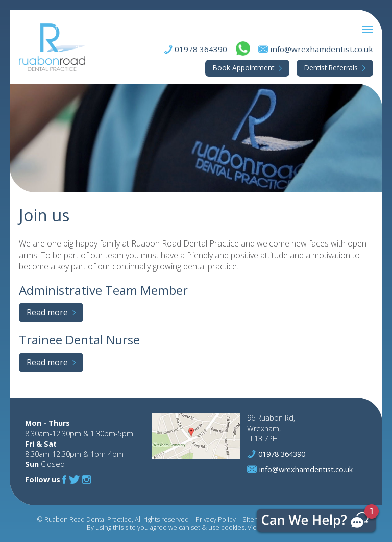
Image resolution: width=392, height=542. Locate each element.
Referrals (331, 68)
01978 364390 (201, 49)
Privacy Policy (216, 519)
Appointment (243, 68)
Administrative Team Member (103, 290)
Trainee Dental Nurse (79, 340)
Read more (47, 312)
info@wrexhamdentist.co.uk (322, 49)
